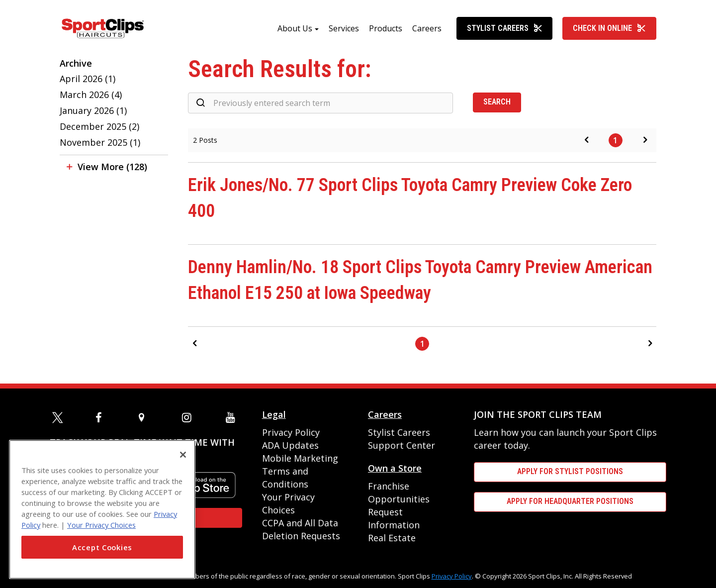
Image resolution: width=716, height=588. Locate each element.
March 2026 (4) (91, 95)
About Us (295, 28)
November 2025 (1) (100, 142)
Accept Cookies (102, 547)
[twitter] (59, 417)
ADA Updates (290, 445)
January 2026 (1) (93, 110)
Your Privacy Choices (101, 525)
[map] (146, 417)
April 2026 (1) (88, 79)
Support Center (402, 445)
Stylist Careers (505, 28)
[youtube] (233, 417)
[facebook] (102, 417)
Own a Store (395, 468)
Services (344, 28)
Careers (427, 28)
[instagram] (189, 417)
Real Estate (392, 538)
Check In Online (609, 28)
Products (386, 28)
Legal (274, 414)
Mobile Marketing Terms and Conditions (300, 471)
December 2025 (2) (99, 126)
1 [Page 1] (615, 140)
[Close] (183, 455)
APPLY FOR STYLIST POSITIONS (570, 471)
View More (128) (112, 167)
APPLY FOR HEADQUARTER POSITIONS (570, 501)
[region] (102, 509)
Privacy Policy (291, 432)
